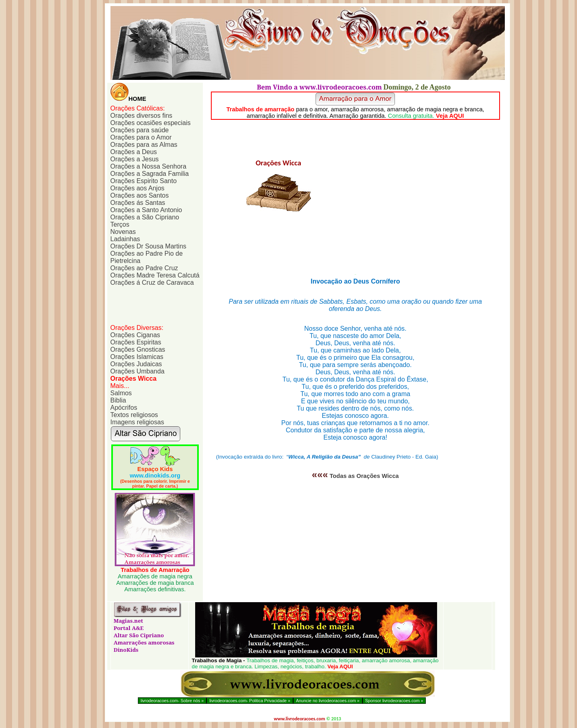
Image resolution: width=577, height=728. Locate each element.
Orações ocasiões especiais (151, 123)
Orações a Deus (134, 152)
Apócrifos (124, 408)
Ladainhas (125, 239)
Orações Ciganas (135, 335)
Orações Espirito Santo (144, 181)
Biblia (118, 400)
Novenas (123, 232)
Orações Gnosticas (138, 349)
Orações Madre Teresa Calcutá (155, 275)
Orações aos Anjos (137, 188)
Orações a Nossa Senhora (149, 166)
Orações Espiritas (136, 342)
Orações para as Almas (144, 145)
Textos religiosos (134, 415)
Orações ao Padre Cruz (144, 268)
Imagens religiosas (137, 422)
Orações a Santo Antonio (146, 210)
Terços (120, 224)
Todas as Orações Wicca (355, 476)
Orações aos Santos (140, 195)
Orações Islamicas (137, 357)
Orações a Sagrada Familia (150, 174)
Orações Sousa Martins (149, 246)
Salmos (121, 393)
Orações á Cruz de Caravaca (152, 283)
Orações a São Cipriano (145, 217)
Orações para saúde (140, 130)
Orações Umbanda (137, 371)
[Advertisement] (151, 305)
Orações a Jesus (135, 159)
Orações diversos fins (142, 116)
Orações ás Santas (138, 203)
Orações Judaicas (136, 364)
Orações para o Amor (141, 137)
